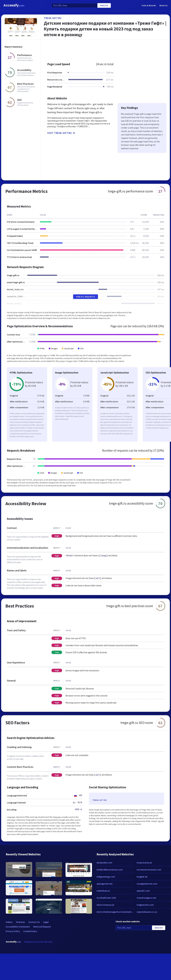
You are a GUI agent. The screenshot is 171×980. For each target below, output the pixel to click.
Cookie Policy (30, 931)
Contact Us (34, 922)
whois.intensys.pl (105, 905)
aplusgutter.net (105, 884)
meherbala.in (103, 891)
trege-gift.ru (53, 18)
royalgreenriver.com (147, 884)
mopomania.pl (144, 863)
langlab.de (142, 877)
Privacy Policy (13, 931)
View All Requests (86, 297)
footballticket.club (106, 898)
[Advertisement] (91, 49)
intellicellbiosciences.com (110, 870)
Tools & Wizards (149, 5)
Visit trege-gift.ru (61, 133)
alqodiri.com (143, 891)
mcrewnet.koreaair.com (149, 870)
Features (20, 922)
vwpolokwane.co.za (147, 912)
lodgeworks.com (145, 905)
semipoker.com (104, 863)
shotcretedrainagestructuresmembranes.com (115, 912)
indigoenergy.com (106, 877)
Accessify (14, 5)
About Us (163, 5)
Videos (9, 922)
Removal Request (42, 927)
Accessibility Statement (18, 927)
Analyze (104, 5)
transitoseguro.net (146, 898)
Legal (46, 922)
